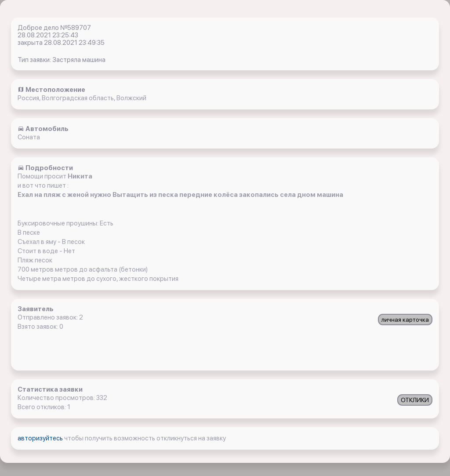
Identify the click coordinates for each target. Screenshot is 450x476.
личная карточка (405, 320)
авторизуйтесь (41, 438)
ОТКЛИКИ (415, 400)
